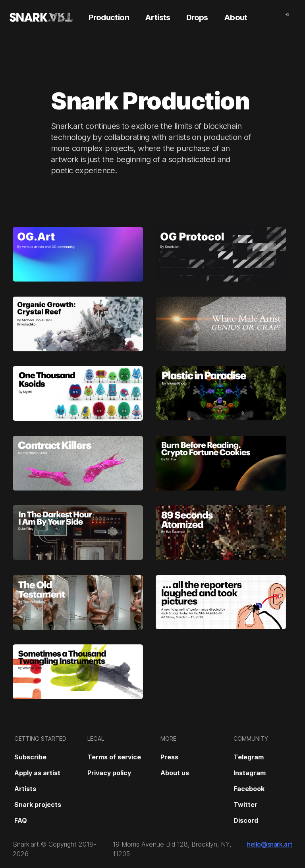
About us (175, 773)
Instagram (250, 773)
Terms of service (114, 757)
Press (169, 757)
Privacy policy (109, 773)
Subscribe (30, 757)
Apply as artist (37, 773)
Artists (25, 789)
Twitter (245, 805)
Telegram (249, 757)
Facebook (249, 789)
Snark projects (38, 805)
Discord (246, 820)
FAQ (21, 820)
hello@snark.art (270, 844)
